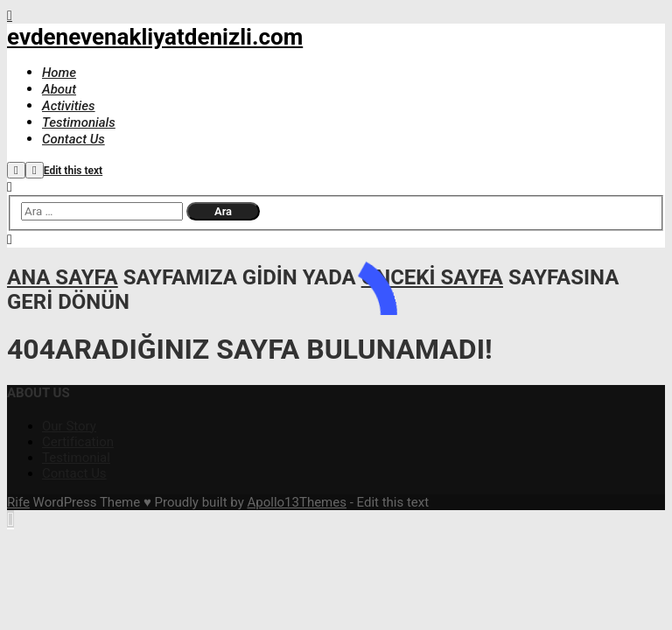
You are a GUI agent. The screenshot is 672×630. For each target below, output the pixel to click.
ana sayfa (63, 277)
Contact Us (74, 473)
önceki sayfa (432, 277)
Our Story (69, 426)
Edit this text (73, 171)
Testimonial (76, 458)
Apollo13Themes (297, 502)
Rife (18, 502)
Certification (78, 442)
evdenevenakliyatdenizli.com (155, 37)
